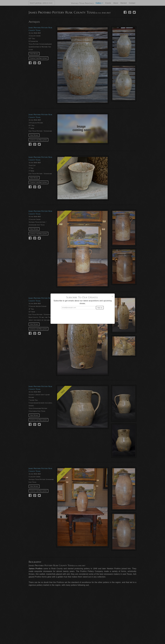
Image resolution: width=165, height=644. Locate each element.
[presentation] (83, 316)
